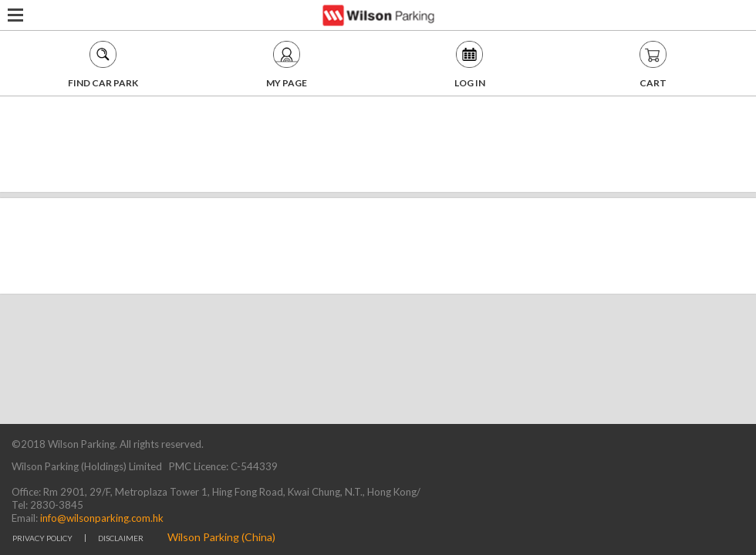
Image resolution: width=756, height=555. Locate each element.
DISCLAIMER (121, 538)
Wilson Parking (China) (221, 537)
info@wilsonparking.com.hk (101, 518)
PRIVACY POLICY (42, 538)
